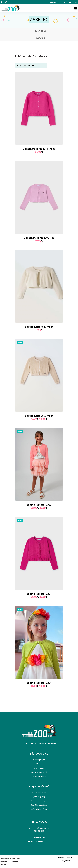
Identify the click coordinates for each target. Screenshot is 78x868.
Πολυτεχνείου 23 (39, 837)
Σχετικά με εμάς (39, 760)
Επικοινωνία (39, 764)
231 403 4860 (39, 831)
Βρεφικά (42, 743)
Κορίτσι (33, 743)
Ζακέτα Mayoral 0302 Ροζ (39, 238)
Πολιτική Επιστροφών (39, 801)
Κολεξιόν (52, 743)
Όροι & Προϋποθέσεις (39, 805)
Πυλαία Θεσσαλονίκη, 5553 (39, 842)
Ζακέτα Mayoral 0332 (39, 505)
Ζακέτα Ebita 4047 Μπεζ (39, 327)
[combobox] (31, 65)
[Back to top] (39, 737)
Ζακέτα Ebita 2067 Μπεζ (39, 416)
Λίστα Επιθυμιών (39, 768)
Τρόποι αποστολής (39, 792)
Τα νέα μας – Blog (39, 776)
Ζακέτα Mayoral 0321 (39, 683)
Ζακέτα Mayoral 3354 (39, 594)
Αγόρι (25, 743)
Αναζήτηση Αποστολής (39, 772)
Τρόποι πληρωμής (39, 797)
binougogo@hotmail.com (39, 828)
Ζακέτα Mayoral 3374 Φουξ (39, 149)
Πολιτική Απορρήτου (39, 809)
